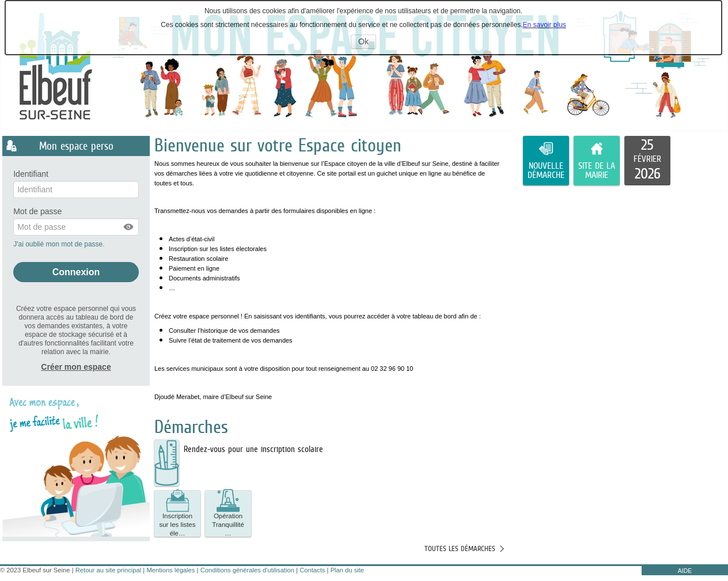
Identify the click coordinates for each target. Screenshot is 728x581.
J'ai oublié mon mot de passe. (60, 244)
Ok (367, 43)
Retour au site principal (108, 570)
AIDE (685, 571)
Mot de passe (37, 212)
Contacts (312, 570)
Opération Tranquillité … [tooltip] (228, 514)
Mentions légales (170, 570)
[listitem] (647, 161)
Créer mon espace (76, 367)
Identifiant (31, 174)
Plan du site (347, 570)
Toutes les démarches (460, 548)
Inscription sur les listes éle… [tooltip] (178, 514)
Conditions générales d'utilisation (247, 570)
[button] (129, 227)
